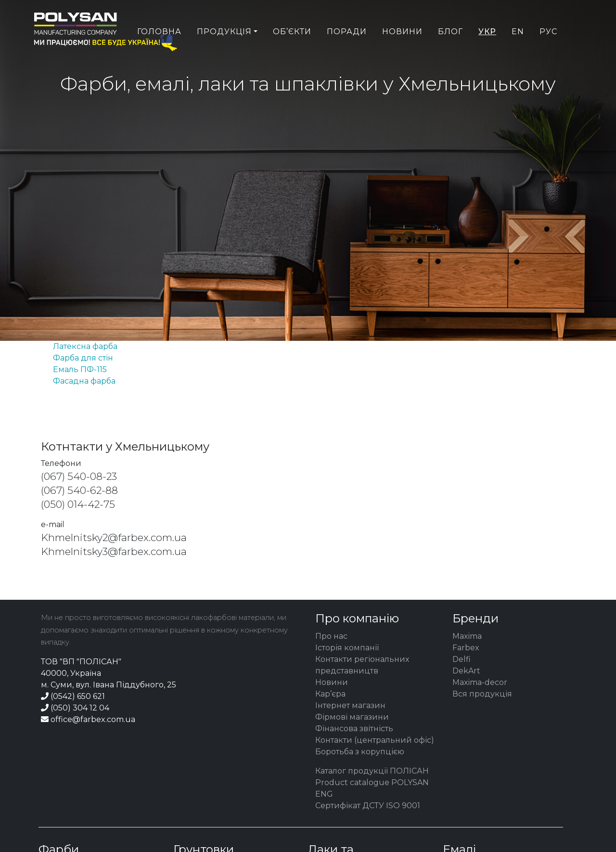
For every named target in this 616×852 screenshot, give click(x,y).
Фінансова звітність (354, 729)
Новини (402, 51)
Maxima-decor (480, 682)
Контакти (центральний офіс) (375, 740)
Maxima (467, 636)
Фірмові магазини (352, 717)
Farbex (466, 648)
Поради (347, 51)
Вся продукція (482, 694)
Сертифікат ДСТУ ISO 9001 (368, 806)
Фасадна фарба (84, 381)
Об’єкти (292, 51)
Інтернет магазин (350, 705)
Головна (159, 51)
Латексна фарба (85, 346)
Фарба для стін (83, 358)
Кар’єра (330, 694)
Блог (450, 51)
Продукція (224, 51)
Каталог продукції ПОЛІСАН (372, 771)
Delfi (462, 659)
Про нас (331, 636)
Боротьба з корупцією (360, 752)
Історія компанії (347, 648)
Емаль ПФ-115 (80, 369)
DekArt (466, 671)
